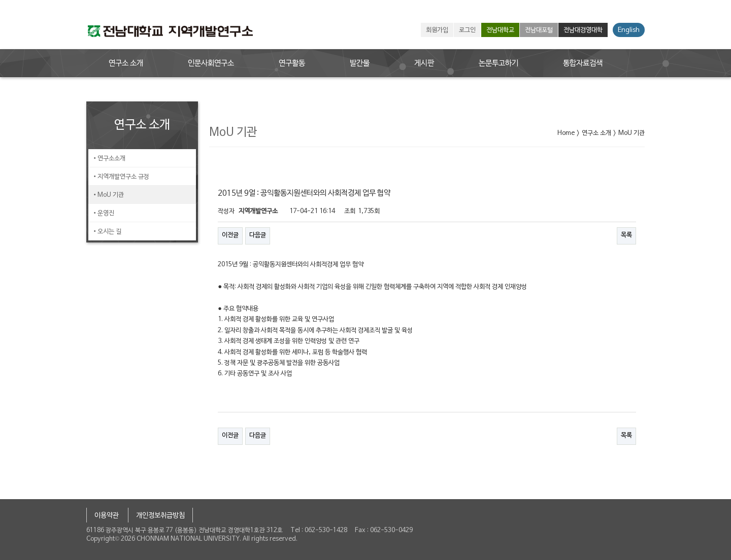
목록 (626, 235)
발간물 (360, 63)
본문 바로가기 (0, 0)
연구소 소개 (126, 63)
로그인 (467, 30)
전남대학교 (500, 30)
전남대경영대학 (583, 30)
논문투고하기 (499, 63)
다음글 (258, 235)
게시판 (424, 63)
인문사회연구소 (211, 63)
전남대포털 (539, 30)
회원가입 (437, 30)
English (629, 30)
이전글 (230, 235)
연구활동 (292, 63)
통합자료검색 (583, 63)
